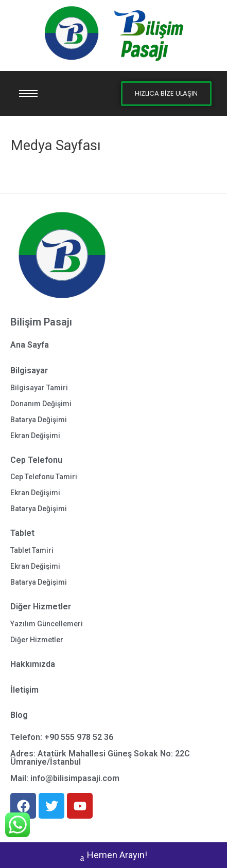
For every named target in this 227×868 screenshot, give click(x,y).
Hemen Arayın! (114, 856)
